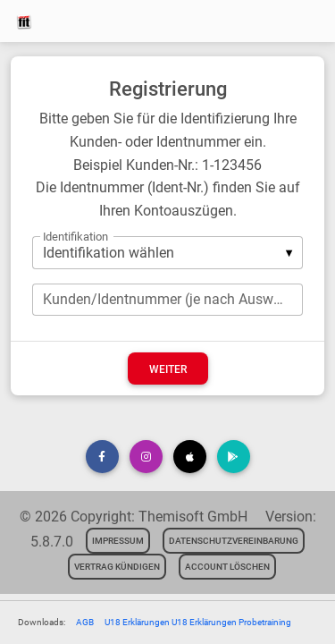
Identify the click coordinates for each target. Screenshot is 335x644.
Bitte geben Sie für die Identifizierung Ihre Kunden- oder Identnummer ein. (168, 130)
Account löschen (227, 567)
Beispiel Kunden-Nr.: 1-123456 (167, 165)
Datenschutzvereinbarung (234, 541)
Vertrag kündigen (117, 567)
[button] (102, 457)
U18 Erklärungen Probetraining (231, 622)
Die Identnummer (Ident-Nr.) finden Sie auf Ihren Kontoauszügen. (168, 199)
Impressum (118, 541)
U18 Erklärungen (138, 622)
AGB (85, 622)
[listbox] (167, 252)
